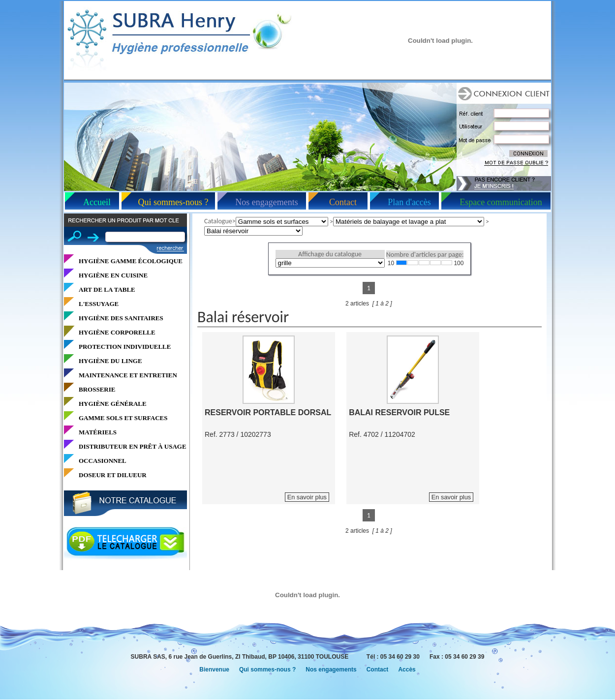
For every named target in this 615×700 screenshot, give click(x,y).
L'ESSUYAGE (99, 304)
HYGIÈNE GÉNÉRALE (113, 404)
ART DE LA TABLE (107, 289)
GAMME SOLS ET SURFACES (123, 418)
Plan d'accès (409, 202)
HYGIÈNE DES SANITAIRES (121, 318)
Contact (343, 202)
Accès (407, 670)
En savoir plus (307, 497)
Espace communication (501, 202)
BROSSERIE (97, 389)
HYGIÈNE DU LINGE (110, 361)
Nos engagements (266, 202)
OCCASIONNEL (103, 461)
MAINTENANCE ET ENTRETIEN (128, 375)
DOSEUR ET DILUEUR (113, 475)
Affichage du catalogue (330, 254)
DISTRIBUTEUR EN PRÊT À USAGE (133, 446)
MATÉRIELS (98, 432)
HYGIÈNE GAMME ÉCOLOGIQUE (131, 261)
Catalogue (218, 221)
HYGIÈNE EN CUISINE (113, 275)
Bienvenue (214, 670)
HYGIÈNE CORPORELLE (117, 332)
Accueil (97, 202)
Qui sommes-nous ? (173, 202)
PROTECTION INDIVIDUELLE (125, 347)
